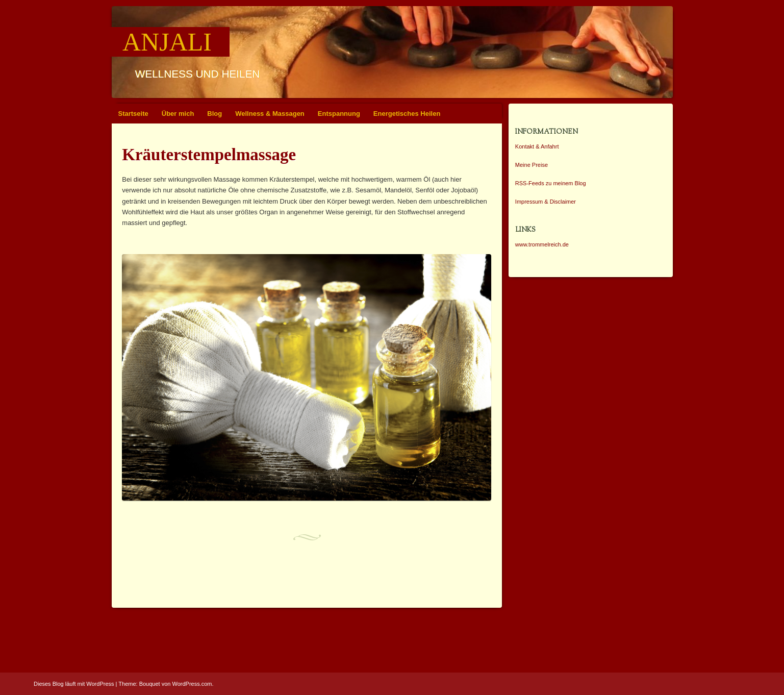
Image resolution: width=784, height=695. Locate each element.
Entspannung (339, 114)
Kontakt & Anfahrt (537, 146)
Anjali (167, 42)
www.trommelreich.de (542, 244)
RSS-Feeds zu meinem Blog (551, 183)
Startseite (133, 114)
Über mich (178, 114)
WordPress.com (192, 684)
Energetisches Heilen (407, 114)
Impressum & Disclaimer (546, 202)
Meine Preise (532, 165)
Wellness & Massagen (270, 114)
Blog (214, 114)
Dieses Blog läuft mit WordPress (74, 684)
